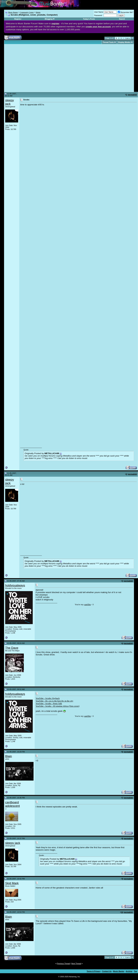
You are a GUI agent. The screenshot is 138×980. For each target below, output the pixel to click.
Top (135, 971)
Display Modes (124, 42)
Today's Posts (89, 19)
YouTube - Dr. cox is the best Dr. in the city (54, 701)
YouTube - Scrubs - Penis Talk (49, 703)
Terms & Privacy (94, 971)
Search (122, 19)
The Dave (12, 648)
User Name (99, 12)
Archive (129, 971)
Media (38, 12)
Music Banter (13, 12)
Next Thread (76, 963)
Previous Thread (63, 963)
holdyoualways (15, 585)
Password (98, 15)
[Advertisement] (32, 68)
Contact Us (107, 971)
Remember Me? (126, 12)
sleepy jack (10, 102)
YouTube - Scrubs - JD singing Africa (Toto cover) (57, 706)
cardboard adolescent (12, 804)
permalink (132, 95)
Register (18, 19)
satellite (88, 604)
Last (128, 38)
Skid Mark (12, 883)
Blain (9, 756)
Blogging (49, 19)
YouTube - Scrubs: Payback (48, 698)
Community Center (27, 12)
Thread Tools (108, 42)
